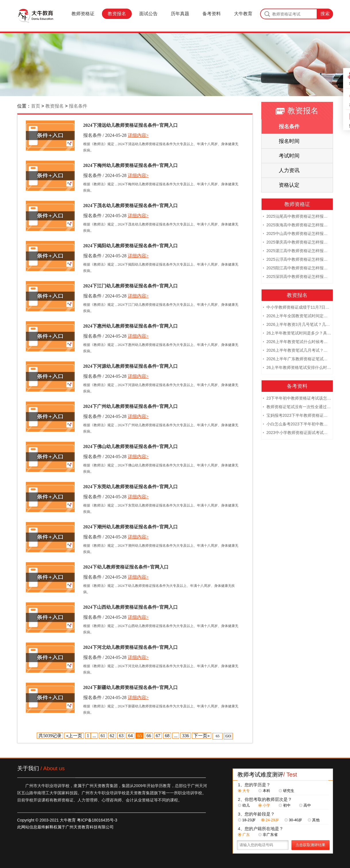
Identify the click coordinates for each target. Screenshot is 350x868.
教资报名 (117, 14)
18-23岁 (247, 820)
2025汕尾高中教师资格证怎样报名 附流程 (297, 217)
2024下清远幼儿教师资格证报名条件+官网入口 (130, 125)
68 (167, 736)
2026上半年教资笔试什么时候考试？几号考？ (297, 342)
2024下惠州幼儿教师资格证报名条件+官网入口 (130, 326)
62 (112, 736)
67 (158, 736)
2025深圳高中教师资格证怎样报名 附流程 (297, 277)
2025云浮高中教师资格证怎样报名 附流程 (297, 260)
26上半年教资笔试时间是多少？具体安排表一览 (297, 334)
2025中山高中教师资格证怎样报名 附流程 (297, 234)
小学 (264, 805)
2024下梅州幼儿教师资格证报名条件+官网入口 (130, 165)
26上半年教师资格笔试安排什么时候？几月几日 (297, 368)
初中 (285, 805)
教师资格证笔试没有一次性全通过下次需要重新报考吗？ (297, 407)
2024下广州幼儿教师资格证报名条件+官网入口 (130, 406)
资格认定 (289, 185)
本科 (264, 791)
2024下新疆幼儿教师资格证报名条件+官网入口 (130, 687)
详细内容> (138, 135)
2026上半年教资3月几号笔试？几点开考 (297, 325)
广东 (244, 835)
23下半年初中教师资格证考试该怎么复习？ (297, 399)
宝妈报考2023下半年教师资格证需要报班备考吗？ (297, 416)
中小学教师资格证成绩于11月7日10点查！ (297, 308)
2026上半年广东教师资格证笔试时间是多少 (297, 359)
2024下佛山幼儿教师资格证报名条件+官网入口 (130, 446)
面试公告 (148, 14)
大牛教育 (243, 14)
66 (149, 736)
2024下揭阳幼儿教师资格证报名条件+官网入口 (130, 246)
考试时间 (289, 156)
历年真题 (180, 14)
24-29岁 (270, 820)
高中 (305, 805)
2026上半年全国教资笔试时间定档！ (297, 316)
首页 (36, 106)
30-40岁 (293, 820)
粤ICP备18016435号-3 (97, 820)
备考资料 (212, 14)
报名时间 (289, 141)
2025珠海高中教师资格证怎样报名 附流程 (297, 225)
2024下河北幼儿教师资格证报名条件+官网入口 (130, 647)
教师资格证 (83, 14)
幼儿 (244, 805)
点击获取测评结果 (310, 845)
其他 (314, 820)
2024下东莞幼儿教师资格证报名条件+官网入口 (130, 487)
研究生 (287, 791)
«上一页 (74, 736)
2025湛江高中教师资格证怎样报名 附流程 (297, 251)
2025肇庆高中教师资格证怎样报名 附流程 (297, 243)
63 (121, 736)
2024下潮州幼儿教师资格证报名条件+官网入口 (130, 527)
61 (103, 736)
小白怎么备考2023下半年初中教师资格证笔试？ (297, 425)
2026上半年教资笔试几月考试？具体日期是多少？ (297, 351)
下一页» (202, 736)
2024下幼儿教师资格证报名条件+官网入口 (126, 567)
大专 (244, 791)
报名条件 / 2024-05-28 (105, 135)
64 (130, 736)
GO (228, 736)
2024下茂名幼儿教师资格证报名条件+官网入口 (130, 206)
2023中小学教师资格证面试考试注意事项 (297, 433)
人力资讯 (289, 170)
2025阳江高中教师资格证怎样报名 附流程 (297, 268)
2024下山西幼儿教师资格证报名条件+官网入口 (130, 607)
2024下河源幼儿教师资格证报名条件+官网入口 (130, 366)
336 (185, 736)
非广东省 (268, 835)
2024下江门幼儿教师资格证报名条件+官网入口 (130, 286)
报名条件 (78, 106)
